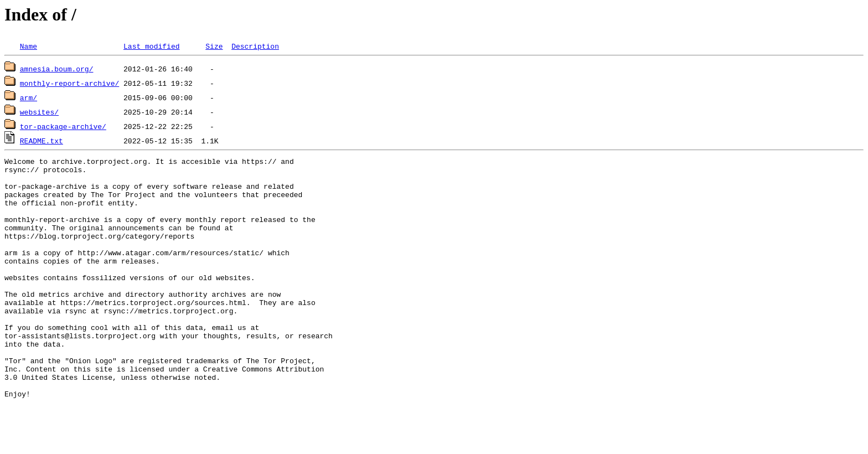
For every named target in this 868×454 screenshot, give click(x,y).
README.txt (42, 141)
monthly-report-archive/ (69, 83)
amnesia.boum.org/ (57, 69)
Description (255, 46)
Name (29, 46)
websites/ (39, 112)
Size (214, 46)
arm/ (29, 97)
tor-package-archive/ (63, 126)
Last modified (151, 46)
